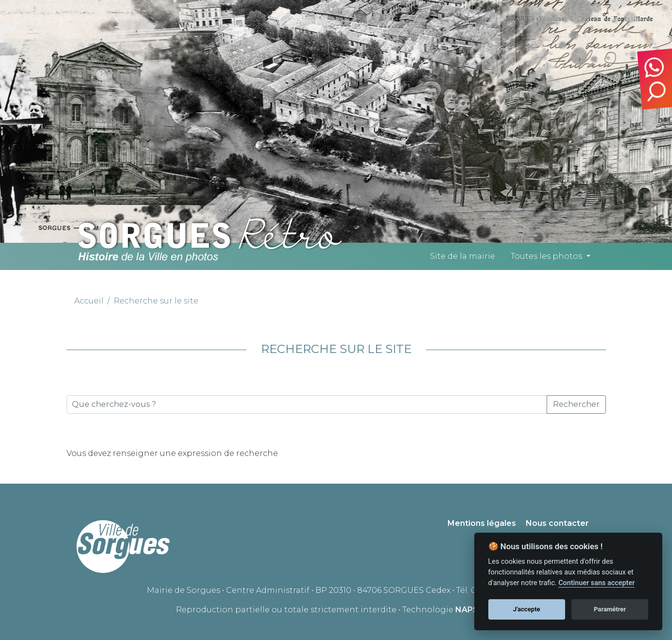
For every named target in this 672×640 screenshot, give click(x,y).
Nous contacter (557, 523)
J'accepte (527, 609)
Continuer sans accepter (596, 583)
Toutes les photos (546, 256)
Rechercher (576, 404)
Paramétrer (610, 609)
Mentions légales (482, 523)
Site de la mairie (463, 256)
